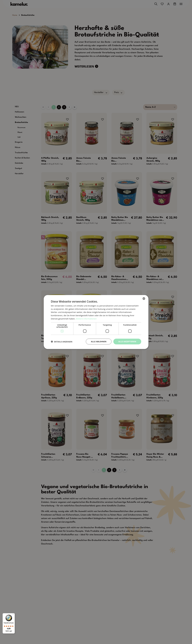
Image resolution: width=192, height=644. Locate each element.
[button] (62, 342)
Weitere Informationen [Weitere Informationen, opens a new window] (86, 319)
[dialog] (96, 322)
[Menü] (13, 615)
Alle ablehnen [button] (99, 341)
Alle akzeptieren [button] (127, 341)
